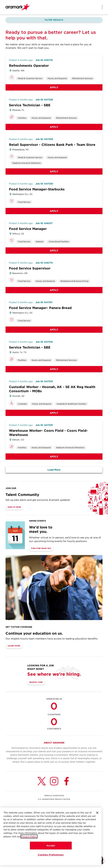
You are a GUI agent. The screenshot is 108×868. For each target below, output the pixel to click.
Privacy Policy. (29, 844)
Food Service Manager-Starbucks (37, 189)
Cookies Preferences (51, 862)
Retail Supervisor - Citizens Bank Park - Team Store (52, 145)
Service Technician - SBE (30, 105)
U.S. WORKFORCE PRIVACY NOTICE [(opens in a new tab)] (54, 799)
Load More (54, 470)
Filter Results (54, 20)
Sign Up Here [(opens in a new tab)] (14, 507)
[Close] (97, 820)
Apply (54, 87)
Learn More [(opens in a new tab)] (14, 646)
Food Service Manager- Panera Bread (40, 308)
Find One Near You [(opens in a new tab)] (41, 548)
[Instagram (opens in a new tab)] (54, 781)
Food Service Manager (28, 229)
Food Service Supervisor (30, 268)
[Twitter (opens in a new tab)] (42, 781)
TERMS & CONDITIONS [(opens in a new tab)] (54, 796)
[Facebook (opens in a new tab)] (67, 781)
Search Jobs (36, 682)
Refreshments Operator (29, 66)
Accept (51, 853)
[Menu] (101, 7)
